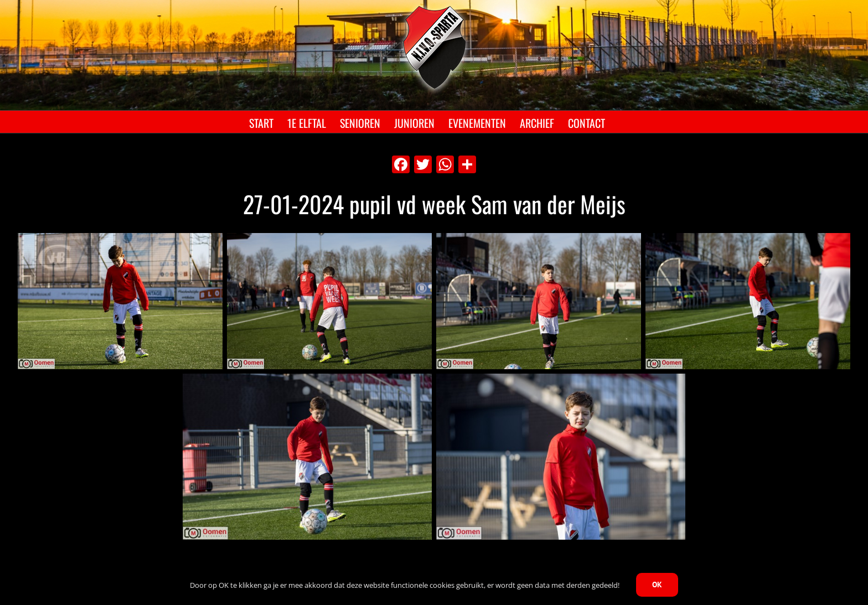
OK (657, 585)
